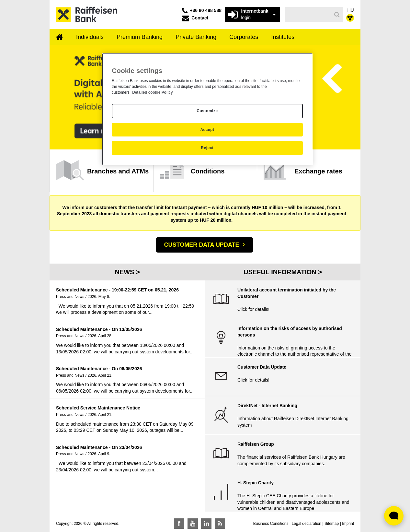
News (125, 272)
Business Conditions (271, 524)
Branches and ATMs (118, 171)
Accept (207, 130)
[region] (207, 109)
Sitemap (332, 524)
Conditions (208, 171)
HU (351, 10)
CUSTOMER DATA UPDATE (202, 245)
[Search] (337, 15)
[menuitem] (60, 38)
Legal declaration (307, 524)
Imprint (348, 524)
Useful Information (281, 272)
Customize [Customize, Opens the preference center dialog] (207, 111)
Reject (207, 148)
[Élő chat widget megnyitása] (394, 516)
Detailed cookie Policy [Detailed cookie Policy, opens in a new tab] (153, 92)
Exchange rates (318, 171)
